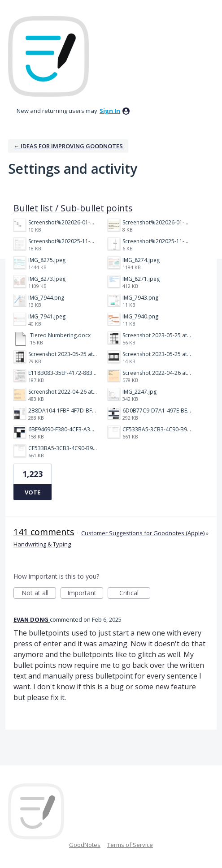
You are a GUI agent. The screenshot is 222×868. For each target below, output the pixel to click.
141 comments (44, 532)
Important (85, 594)
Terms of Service (130, 845)
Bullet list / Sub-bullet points (73, 208)
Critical (135, 594)
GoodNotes (85, 845)
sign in (110, 111)
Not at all (39, 594)
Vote (33, 492)
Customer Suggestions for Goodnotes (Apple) (143, 533)
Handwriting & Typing (42, 544)
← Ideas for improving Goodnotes (68, 146)
